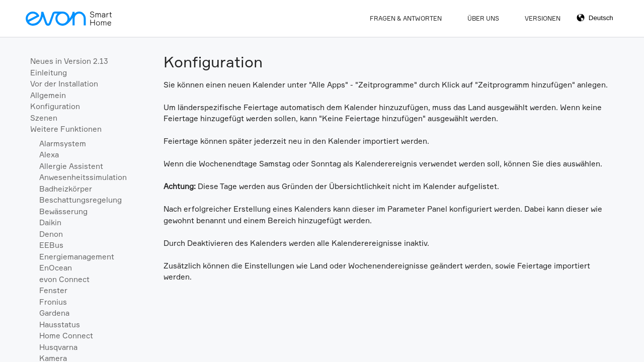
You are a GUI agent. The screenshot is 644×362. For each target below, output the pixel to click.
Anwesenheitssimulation (83, 177)
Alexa (49, 155)
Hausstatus (60, 325)
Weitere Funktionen (66, 129)
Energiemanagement (77, 257)
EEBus (51, 245)
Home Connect (66, 336)
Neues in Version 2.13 (69, 61)
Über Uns (483, 18)
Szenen (44, 118)
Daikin (50, 222)
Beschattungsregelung (80, 200)
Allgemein (48, 95)
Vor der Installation (64, 84)
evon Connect (64, 279)
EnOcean (56, 268)
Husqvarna (58, 347)
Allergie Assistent (71, 166)
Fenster (53, 290)
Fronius (53, 302)
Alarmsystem (63, 144)
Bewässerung (63, 211)
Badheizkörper (66, 189)
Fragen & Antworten (406, 18)
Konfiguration (55, 106)
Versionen (543, 18)
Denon (51, 234)
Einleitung (49, 73)
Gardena (54, 313)
